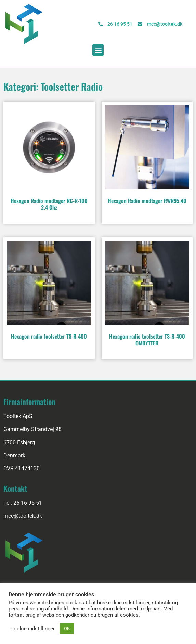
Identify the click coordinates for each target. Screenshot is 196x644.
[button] (98, 50)
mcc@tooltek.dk (23, 516)
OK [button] (67, 628)
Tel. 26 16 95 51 (23, 503)
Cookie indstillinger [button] (32, 629)
